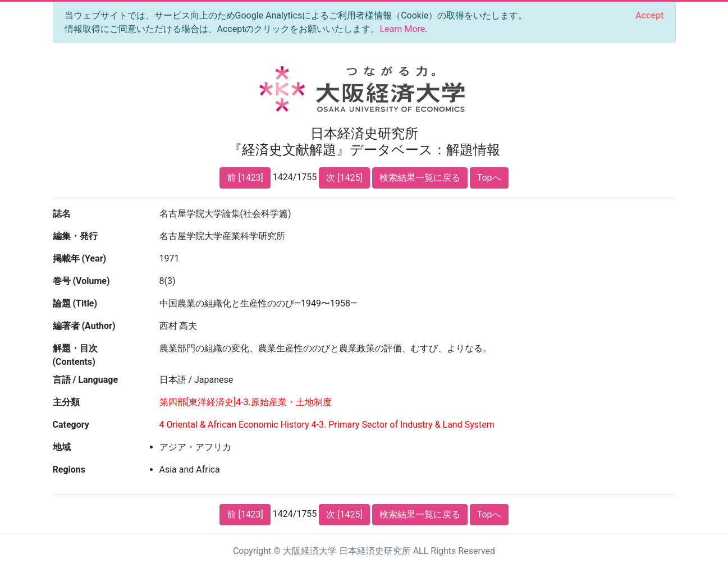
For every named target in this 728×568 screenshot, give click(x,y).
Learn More (402, 29)
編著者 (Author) (84, 326)
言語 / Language (86, 380)
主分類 (66, 402)
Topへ (489, 178)
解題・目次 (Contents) (75, 355)
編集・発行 (75, 236)
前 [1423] (245, 178)
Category (71, 425)
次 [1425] (344, 178)
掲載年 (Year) (80, 258)
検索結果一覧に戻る (420, 178)
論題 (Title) (75, 303)
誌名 (62, 214)
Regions (69, 469)
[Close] (649, 16)
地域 (62, 447)
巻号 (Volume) (81, 281)
